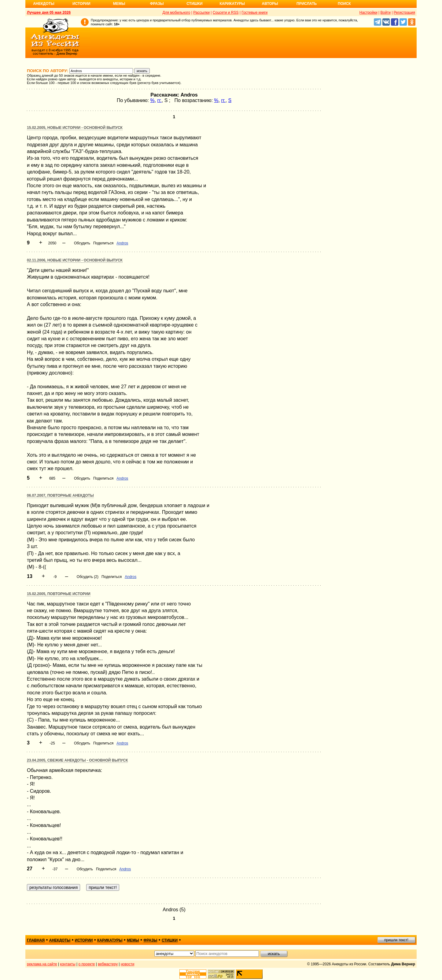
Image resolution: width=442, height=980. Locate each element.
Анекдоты (44, 4)
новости (127, 964)
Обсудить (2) (88, 577)
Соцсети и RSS (226, 13)
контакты (68, 964)
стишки (170, 940)
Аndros (122, 243)
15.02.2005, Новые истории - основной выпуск (75, 128)
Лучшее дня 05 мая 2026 (49, 13)
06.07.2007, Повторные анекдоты (60, 495)
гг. (160, 100)
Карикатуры (232, 4)
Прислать (307, 4)
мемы (133, 940)
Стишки (194, 4)
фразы (150, 940)
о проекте (87, 964)
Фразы (157, 4)
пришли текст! (396, 940)
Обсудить (82, 243)
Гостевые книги (254, 13)
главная (36, 940)
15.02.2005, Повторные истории (59, 594)
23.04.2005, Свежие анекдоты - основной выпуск (77, 760)
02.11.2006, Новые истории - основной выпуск (75, 260)
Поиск (344, 4)
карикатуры (110, 940)
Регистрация (404, 13)
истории (84, 940)
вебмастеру (108, 964)
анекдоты (60, 940)
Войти (385, 13)
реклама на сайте (42, 964)
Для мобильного (177, 13)
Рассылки (201, 13)
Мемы (119, 4)
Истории (81, 4)
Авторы (270, 4)
